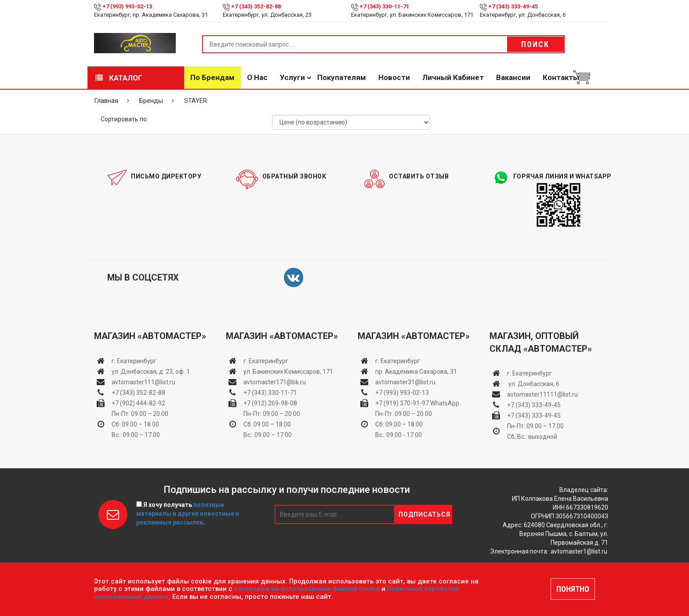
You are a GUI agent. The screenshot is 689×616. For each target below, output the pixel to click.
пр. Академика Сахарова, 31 (416, 372)
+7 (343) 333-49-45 (513, 6)
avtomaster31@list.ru (405, 382)
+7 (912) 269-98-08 (270, 403)
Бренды (151, 101)
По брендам (212, 77)
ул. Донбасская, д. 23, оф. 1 (151, 372)
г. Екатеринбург (135, 361)
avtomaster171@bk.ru (275, 382)
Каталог (119, 78)
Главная (106, 101)
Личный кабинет (453, 77)
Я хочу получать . (188, 514)
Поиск (535, 44)
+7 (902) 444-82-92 (138, 403)
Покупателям (342, 77)
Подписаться (424, 514)
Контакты (561, 77)
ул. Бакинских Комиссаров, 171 (288, 372)
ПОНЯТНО (573, 589)
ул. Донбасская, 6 (533, 384)
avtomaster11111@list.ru (542, 394)
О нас (257, 77)
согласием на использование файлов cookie (307, 589)
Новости (394, 77)
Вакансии (513, 77)
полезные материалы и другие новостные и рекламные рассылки (188, 514)
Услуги (292, 77)
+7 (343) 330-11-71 (384, 6)
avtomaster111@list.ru (143, 382)
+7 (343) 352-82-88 (256, 6)
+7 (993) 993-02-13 (402, 393)
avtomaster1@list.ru (579, 551)
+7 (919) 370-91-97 (402, 403)
